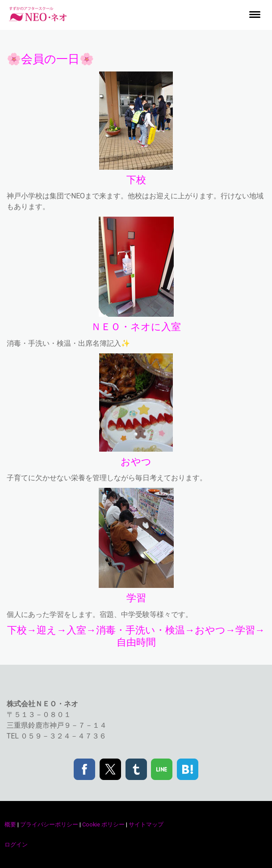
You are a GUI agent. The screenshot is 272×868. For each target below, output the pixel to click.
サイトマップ (146, 824)
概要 (10, 824)
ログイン (16, 845)
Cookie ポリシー (103, 824)
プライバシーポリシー (49, 824)
